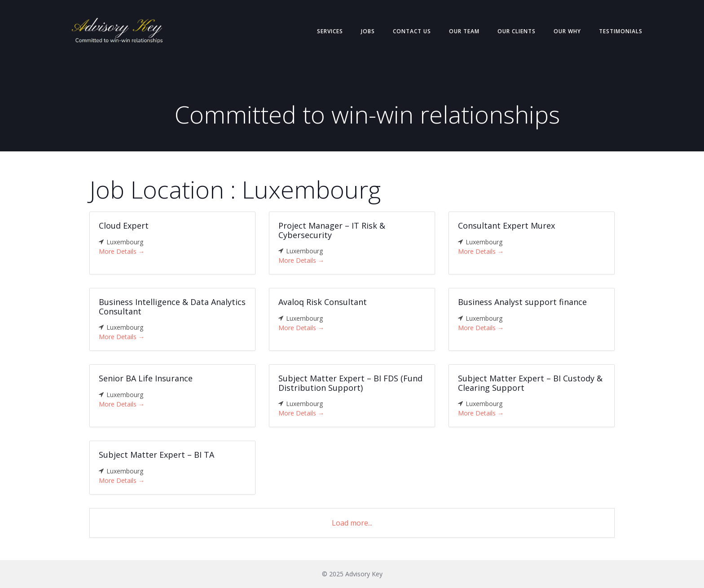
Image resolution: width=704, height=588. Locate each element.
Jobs (368, 31)
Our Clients (517, 31)
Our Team (464, 31)
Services (330, 31)
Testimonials (621, 31)
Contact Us (412, 31)
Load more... (352, 523)
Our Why (567, 31)
